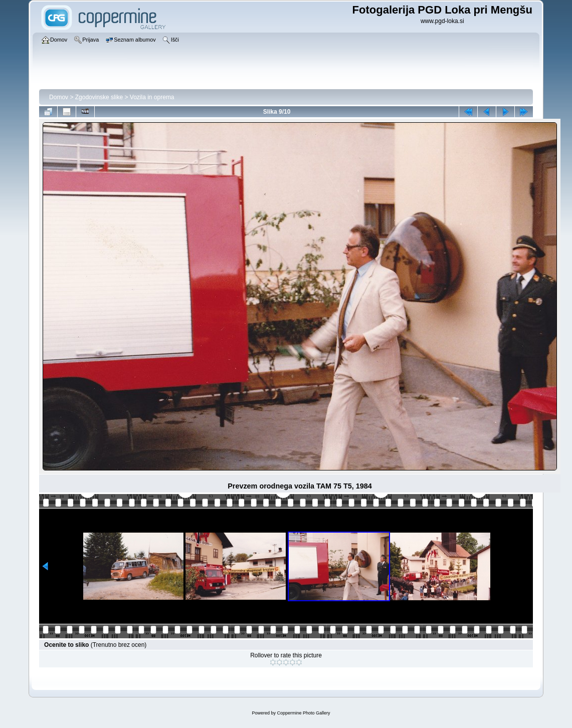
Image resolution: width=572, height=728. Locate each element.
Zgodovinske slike (99, 97)
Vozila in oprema (152, 97)
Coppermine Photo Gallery (303, 713)
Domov (59, 97)
